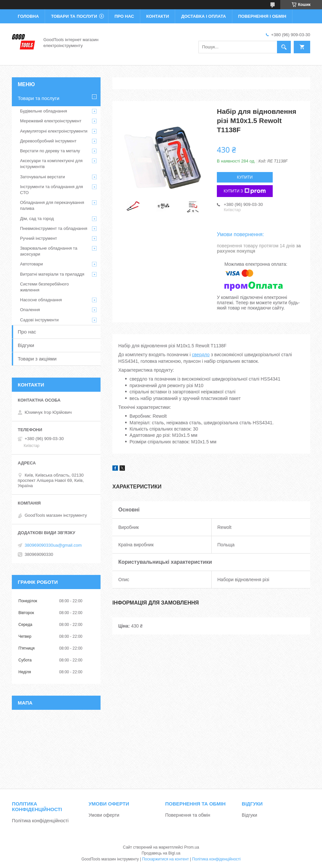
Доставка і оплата (203, 16)
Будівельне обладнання (44, 111)
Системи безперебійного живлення (44, 287)
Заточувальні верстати (43, 177)
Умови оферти (104, 815)
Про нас (124, 16)
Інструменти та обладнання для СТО (52, 190)
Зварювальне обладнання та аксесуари (49, 251)
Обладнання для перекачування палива (52, 205)
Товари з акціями (37, 359)
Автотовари (32, 264)
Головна (28, 16)
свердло (201, 355)
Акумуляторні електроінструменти (54, 131)
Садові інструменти (39, 320)
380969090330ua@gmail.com (53, 545)
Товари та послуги (74, 16)
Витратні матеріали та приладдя (52, 274)
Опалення (30, 310)
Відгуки (26, 345)
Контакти (158, 16)
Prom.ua (192, 847)
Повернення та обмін (188, 815)
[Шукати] (284, 47)
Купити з (245, 191)
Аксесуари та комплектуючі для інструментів (51, 164)
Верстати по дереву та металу (50, 151)
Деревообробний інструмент (48, 141)
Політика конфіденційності (40, 821)
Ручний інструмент (39, 238)
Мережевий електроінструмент (51, 121)
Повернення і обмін (262, 16)
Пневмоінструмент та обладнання (54, 228)
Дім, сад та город (37, 219)
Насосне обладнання (41, 300)
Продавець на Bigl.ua (161, 853)
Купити (245, 177)
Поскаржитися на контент (165, 859)
